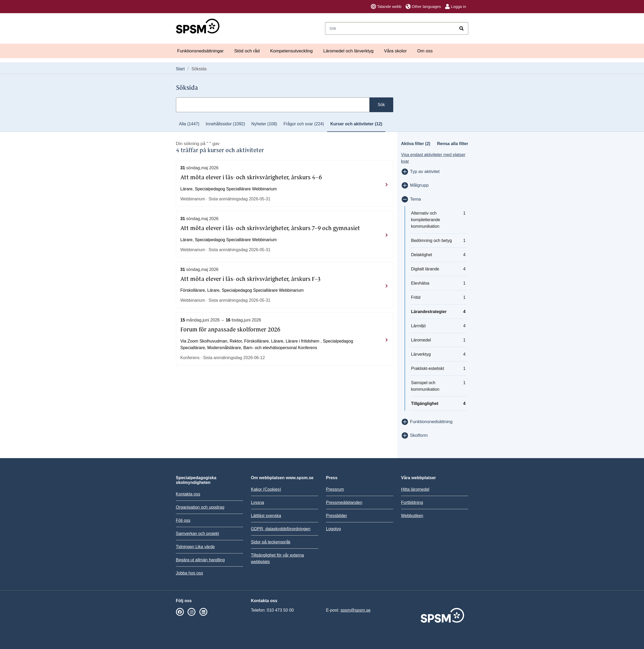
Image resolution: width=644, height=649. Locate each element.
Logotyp (334, 529)
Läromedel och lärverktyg (348, 51)
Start (180, 69)
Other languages (423, 7)
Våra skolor (395, 51)
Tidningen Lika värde (195, 547)
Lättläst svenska (266, 516)
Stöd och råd (247, 51)
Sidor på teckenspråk (271, 542)
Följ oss (183, 520)
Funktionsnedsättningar (201, 51)
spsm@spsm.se (356, 610)
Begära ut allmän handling (200, 560)
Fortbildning (412, 502)
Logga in (456, 7)
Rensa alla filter (453, 144)
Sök (381, 105)
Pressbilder (337, 516)
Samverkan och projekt (198, 534)
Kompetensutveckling (292, 51)
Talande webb (386, 7)
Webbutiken (412, 516)
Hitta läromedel (415, 489)
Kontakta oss (188, 494)
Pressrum (335, 489)
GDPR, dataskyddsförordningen (281, 529)
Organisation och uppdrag (200, 507)
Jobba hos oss (190, 573)
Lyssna (258, 502)
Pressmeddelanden (344, 502)
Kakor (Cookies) (266, 489)
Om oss (425, 51)
